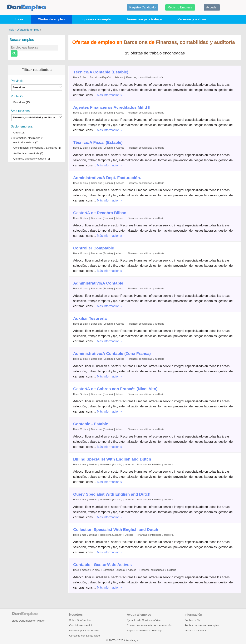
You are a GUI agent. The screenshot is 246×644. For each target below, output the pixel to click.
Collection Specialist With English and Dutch (116, 529)
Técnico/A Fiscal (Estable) (98, 142)
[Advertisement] (37, 224)
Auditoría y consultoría (26, 153)
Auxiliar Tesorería (90, 318)
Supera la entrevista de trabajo (145, 630)
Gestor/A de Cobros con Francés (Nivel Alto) (115, 389)
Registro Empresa (180, 7)
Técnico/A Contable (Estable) (101, 72)
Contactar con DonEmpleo (84, 636)
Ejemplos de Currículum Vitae (144, 620)
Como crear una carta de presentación (149, 625)
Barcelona (19, 102)
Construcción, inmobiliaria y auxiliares (35, 148)
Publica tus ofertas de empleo (202, 625)
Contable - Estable (91, 424)
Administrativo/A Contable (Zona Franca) (112, 353)
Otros (17, 133)
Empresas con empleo (96, 19)
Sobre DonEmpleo (80, 620)
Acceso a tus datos (196, 630)
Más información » (109, 95)
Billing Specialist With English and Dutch (112, 459)
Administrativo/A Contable (98, 283)
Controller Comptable (94, 248)
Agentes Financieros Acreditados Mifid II (112, 107)
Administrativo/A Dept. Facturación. (107, 178)
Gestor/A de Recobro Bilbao (100, 213)
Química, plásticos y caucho (30, 159)
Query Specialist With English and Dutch (112, 494)
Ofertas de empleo (51, 19)
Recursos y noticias (192, 19)
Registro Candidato (143, 7)
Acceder (212, 7)
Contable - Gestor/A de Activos (103, 565)
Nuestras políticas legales (84, 630)
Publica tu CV (192, 620)
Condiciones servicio (81, 625)
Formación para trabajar (145, 19)
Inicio (19, 19)
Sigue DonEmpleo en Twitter (28, 621)
